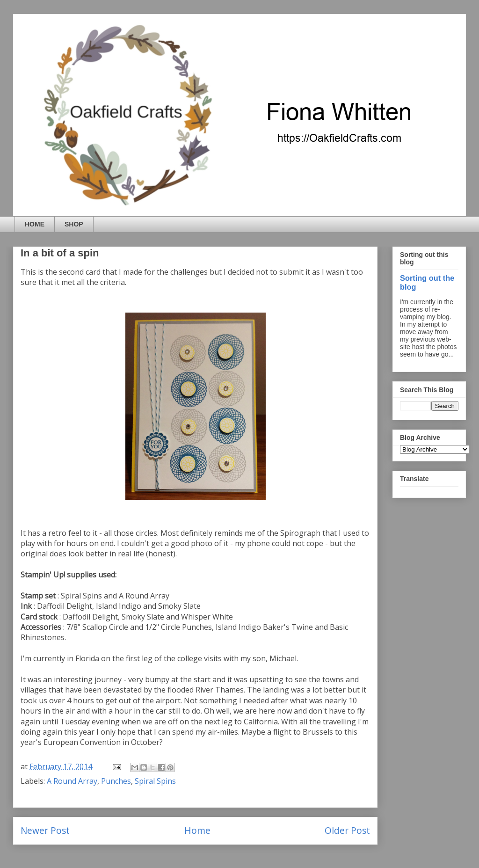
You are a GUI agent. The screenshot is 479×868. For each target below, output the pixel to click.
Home (197, 830)
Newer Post (45, 830)
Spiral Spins (155, 781)
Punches (116, 781)
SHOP (74, 224)
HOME (35, 224)
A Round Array (72, 781)
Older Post (347, 830)
